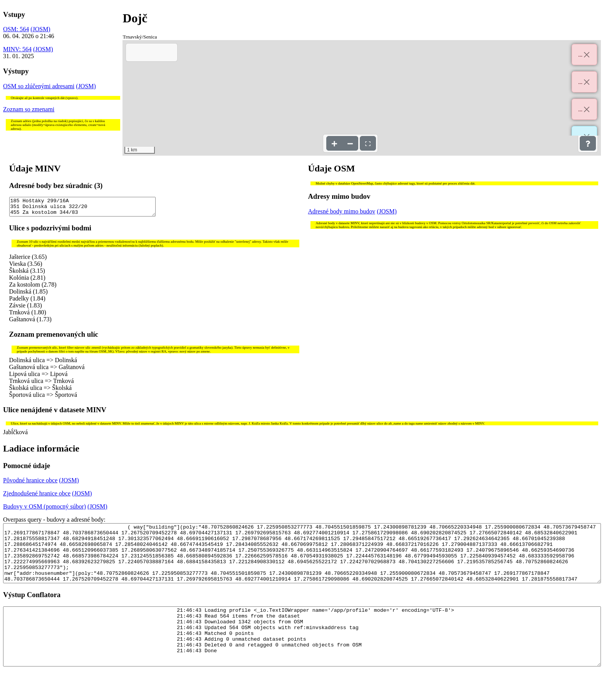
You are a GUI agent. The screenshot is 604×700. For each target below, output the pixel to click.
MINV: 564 (17, 49)
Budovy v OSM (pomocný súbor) (44, 510)
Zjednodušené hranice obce (37, 497)
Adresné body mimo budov (342, 211)
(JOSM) (40, 29)
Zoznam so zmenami (29, 109)
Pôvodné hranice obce (30, 484)
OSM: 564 (16, 29)
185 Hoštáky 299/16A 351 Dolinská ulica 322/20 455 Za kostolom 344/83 (82, 208)
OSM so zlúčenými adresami (39, 86)
